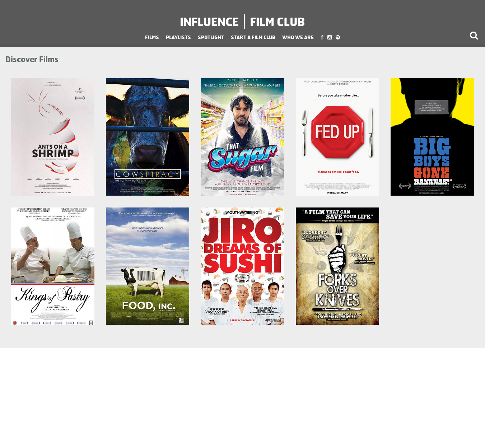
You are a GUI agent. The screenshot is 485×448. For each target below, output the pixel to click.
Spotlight (211, 37)
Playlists (178, 37)
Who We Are (298, 37)
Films (152, 37)
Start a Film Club (253, 37)
